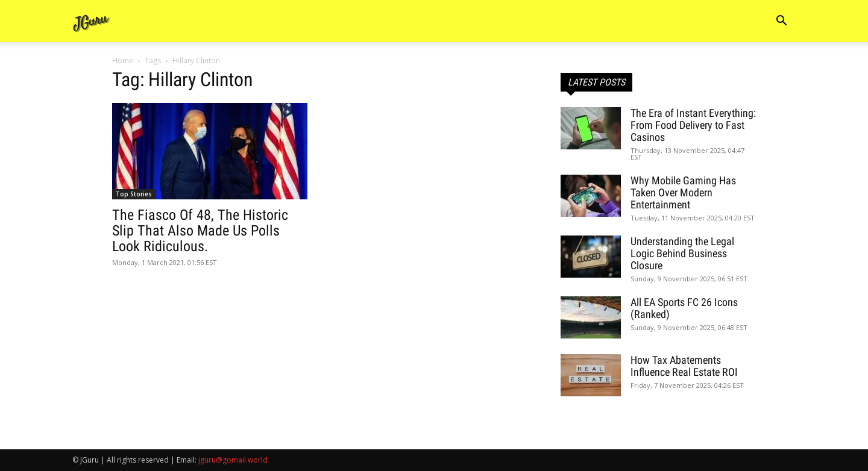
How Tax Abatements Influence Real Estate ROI (684, 366)
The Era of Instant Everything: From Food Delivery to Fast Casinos (693, 125)
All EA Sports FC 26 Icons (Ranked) (684, 308)
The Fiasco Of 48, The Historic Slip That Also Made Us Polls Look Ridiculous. (200, 231)
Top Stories (134, 194)
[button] (781, 22)
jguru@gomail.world (233, 460)
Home (123, 61)
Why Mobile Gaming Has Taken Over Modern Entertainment (683, 192)
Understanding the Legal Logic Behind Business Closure (682, 253)
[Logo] (92, 21)
